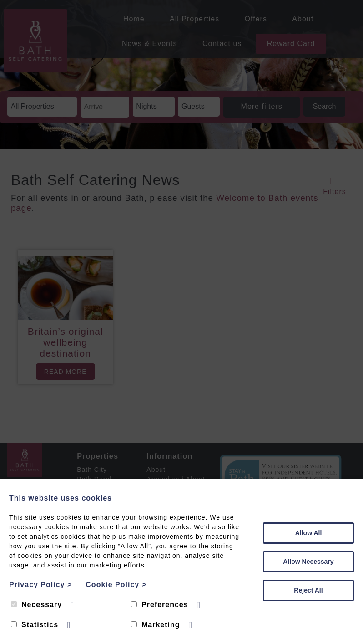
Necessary (36, 605)
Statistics (35, 625)
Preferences (160, 605)
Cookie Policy (116, 585)
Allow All (309, 533)
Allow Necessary (308, 562)
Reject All (308, 590)
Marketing (156, 625)
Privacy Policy (40, 585)
